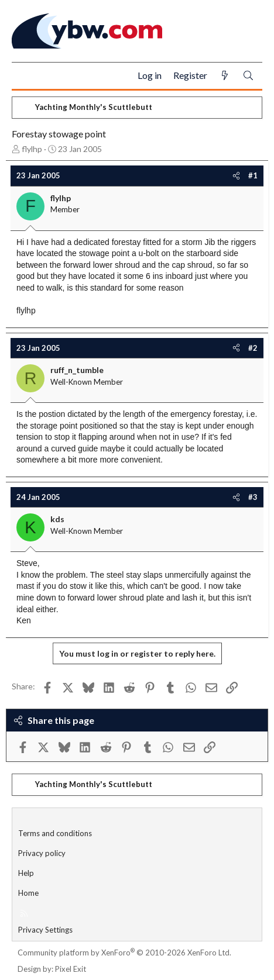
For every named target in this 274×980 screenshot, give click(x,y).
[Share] (236, 175)
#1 (253, 175)
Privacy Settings (45, 930)
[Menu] (25, 76)
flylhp (32, 149)
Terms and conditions (55, 833)
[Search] (248, 76)
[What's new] (225, 76)
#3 (253, 497)
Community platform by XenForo (124, 953)
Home (28, 893)
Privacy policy (42, 853)
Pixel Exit (71, 969)
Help (26, 873)
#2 (253, 348)
